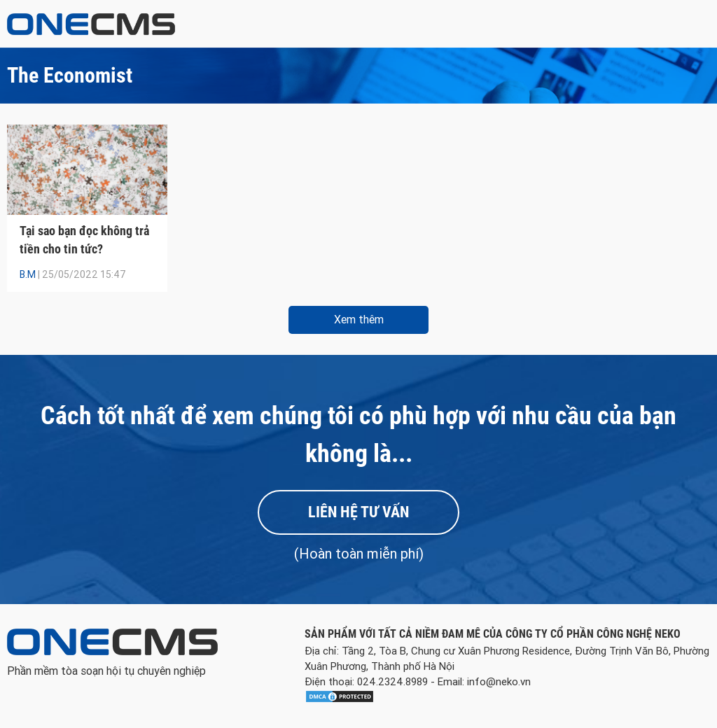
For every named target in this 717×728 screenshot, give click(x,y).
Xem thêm (359, 320)
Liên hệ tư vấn (358, 512)
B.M (28, 274)
